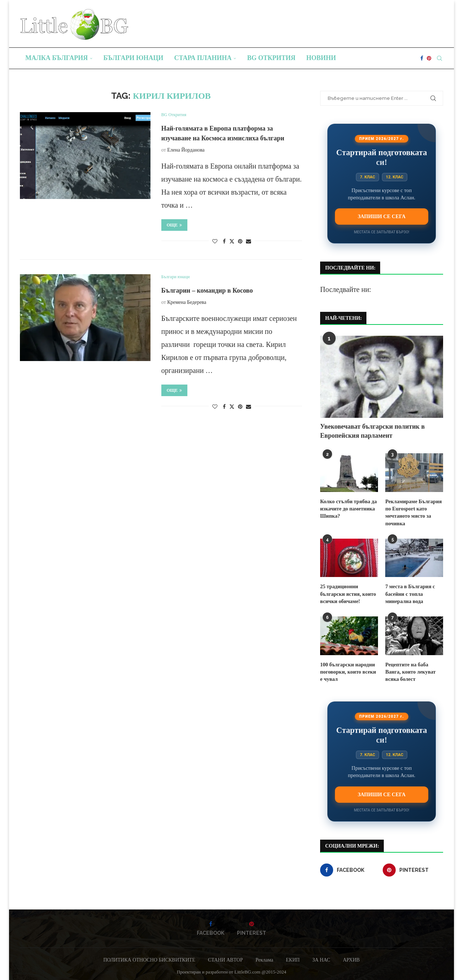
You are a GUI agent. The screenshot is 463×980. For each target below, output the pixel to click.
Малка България (57, 58)
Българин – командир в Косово (207, 290)
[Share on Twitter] (232, 241)
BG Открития (271, 58)
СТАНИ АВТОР (226, 957)
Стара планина (203, 58)
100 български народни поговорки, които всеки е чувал (349, 670)
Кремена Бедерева (187, 302)
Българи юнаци (133, 58)
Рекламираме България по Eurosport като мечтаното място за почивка (413, 512)
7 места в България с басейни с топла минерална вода (409, 593)
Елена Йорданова (186, 150)
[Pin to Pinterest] (240, 242)
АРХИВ (351, 957)
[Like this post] (215, 242)
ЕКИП (293, 957)
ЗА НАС (321, 957)
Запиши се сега (382, 216)
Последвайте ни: (346, 289)
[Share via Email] (249, 242)
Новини (321, 58)
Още (175, 225)
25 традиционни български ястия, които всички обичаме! (347, 593)
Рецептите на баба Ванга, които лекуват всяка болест (414, 670)
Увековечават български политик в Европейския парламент (372, 431)
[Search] (439, 58)
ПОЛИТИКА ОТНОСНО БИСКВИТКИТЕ (149, 957)
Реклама (264, 957)
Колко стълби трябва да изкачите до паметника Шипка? (348, 508)
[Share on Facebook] (224, 242)
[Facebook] (422, 58)
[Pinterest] (429, 58)
